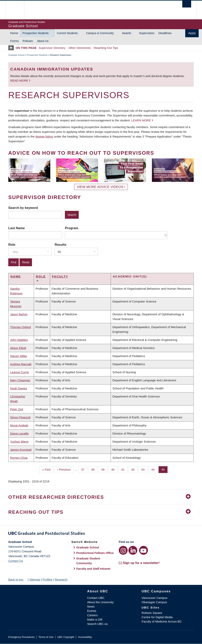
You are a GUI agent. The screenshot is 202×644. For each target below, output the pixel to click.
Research (61, 579)
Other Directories (80, 48)
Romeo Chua (19, 458)
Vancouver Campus (155, 598)
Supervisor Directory (52, 48)
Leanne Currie (19, 372)
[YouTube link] (144, 550)
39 (104, 469)
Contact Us (16, 561)
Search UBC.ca (97, 624)
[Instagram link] (123, 550)
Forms (14, 41)
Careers (92, 615)
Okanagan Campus (154, 602)
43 (144, 469)
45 (165, 469)
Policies (28, 41)
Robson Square (152, 613)
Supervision (147, 33)
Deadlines (165, 33)
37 (84, 469)
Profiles (48, 579)
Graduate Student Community (88, 561)
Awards (126, 33)
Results (61, 245)
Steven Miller (19, 356)
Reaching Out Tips (106, 48)
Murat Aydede (19, 425)
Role (12, 245)
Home (14, 33)
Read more (20, 80)
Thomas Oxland (21, 327)
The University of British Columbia (18, 10)
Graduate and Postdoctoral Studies (101, 534)
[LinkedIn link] (133, 550)
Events (92, 611)
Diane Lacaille (19, 433)
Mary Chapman (20, 380)
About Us (43, 41)
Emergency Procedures (21, 637)
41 (124, 469)
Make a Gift (95, 619)
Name (16, 276)
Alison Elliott (18, 348)
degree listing (44, 136)
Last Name (16, 228)
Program (72, 228)
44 (154, 469)
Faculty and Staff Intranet (93, 569)
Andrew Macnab (21, 364)
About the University (100, 602)
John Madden (19, 340)
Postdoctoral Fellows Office (95, 553)
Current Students (67, 33)
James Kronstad (21, 450)
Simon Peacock (20, 417)
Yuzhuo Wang (19, 442)
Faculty (60, 276)
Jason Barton (19, 314)
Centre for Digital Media (157, 617)
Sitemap (35, 579)
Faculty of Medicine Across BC (162, 621)
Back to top (18, 579)
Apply (192, 33)
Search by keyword (23, 208)
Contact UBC (96, 598)
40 (114, 469)
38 (94, 469)
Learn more (141, 120)
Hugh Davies (19, 388)
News (91, 606)
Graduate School (16, 55)
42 (134, 469)
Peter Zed (17, 409)
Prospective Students (36, 33)
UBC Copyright (66, 637)
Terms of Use (46, 637)
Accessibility (85, 637)
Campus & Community (100, 33)
